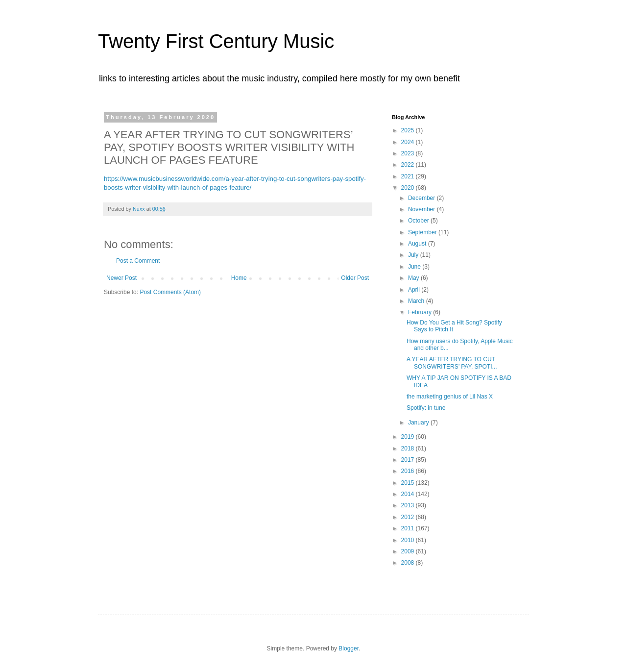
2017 (409, 460)
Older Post (355, 278)
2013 (409, 505)
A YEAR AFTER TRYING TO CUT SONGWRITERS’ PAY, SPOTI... (452, 363)
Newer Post (121, 278)
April (415, 290)
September (423, 232)
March (417, 301)
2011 (409, 528)
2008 (409, 563)
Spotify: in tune (426, 408)
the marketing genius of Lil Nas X (450, 397)
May (414, 278)
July (414, 255)
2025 (409, 130)
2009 (409, 551)
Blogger (349, 648)
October (419, 221)
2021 (409, 176)
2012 (409, 517)
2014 (409, 494)
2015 (409, 483)
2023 (409, 153)
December (422, 198)
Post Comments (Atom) (170, 292)
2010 (409, 540)
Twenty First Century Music (216, 41)
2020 (409, 188)
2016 (409, 471)
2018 (409, 448)
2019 (409, 437)
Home (239, 278)
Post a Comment (138, 261)
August (418, 244)
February (421, 312)
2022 (409, 165)
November (422, 209)
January (419, 423)
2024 (409, 142)
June (415, 267)
